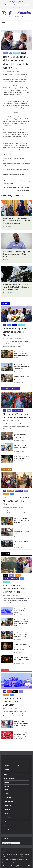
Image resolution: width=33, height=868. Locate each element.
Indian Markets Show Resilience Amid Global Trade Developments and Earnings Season (16, 287)
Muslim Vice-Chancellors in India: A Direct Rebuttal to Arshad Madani (22, 458)
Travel (7, 794)
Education (11, 491)
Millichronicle (8, 72)
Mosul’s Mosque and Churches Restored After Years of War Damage (21, 635)
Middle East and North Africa (11, 579)
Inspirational (19, 491)
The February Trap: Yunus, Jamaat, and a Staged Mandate (16, 332)
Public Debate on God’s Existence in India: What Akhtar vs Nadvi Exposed (21, 436)
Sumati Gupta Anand (19, 508)
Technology (9, 798)
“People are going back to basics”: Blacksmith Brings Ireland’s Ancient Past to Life (22, 659)
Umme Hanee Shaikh (19, 421)
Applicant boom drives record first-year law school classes (22, 532)
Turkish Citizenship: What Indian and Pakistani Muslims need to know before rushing (21, 736)
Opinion (15, 325)
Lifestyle (6, 494)
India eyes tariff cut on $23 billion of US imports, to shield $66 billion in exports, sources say (16, 221)
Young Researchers (18, 410)
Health (7, 790)
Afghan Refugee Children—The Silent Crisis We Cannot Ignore (22, 543)
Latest (5, 53)
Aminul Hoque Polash (18, 339)
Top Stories (17, 53)
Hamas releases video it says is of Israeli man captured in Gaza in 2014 (16, 254)
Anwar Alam (17, 708)
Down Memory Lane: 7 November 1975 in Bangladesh (20, 610)
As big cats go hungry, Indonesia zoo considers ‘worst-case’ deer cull (17, 189)
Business (6, 782)
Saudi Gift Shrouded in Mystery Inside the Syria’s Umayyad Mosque (15, 589)
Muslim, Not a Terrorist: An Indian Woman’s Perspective (16, 416)
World (23, 53)
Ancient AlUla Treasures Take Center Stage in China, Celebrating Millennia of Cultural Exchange (22, 647)
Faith (7, 813)
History (6, 575)
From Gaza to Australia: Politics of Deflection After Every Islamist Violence (21, 447)
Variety (7, 817)
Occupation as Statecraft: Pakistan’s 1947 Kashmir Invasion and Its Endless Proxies (21, 623)
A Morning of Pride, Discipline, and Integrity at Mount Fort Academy (21, 723)
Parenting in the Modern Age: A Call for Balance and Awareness (22, 521)
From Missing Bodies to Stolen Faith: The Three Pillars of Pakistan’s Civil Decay (21, 355)
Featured (6, 774)
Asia (5, 325)
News (11, 53)
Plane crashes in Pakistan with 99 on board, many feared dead (16, 182)
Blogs (9, 692)
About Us (6, 830)
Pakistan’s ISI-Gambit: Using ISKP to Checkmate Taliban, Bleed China (22, 378)
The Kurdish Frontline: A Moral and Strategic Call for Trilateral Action (22, 367)
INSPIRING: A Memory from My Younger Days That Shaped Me (16, 501)
